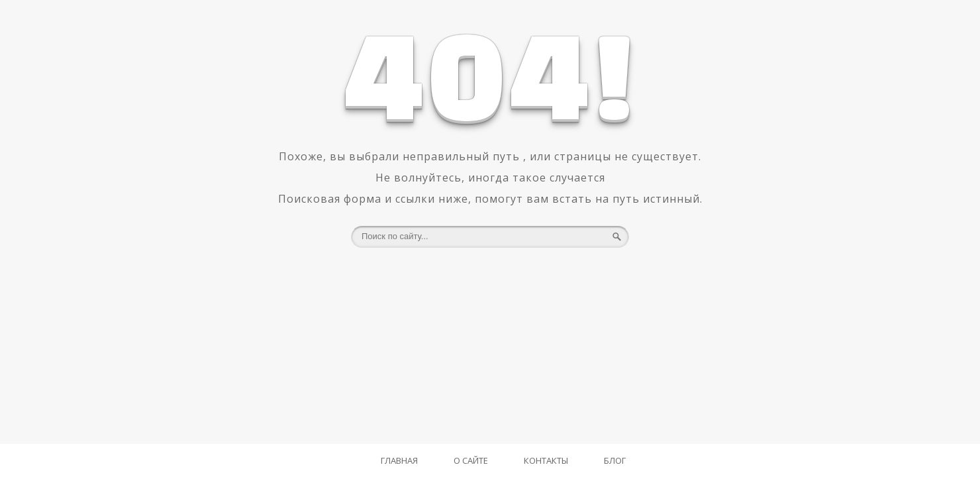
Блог (615, 460)
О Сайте (471, 460)
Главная (399, 460)
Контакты (546, 460)
